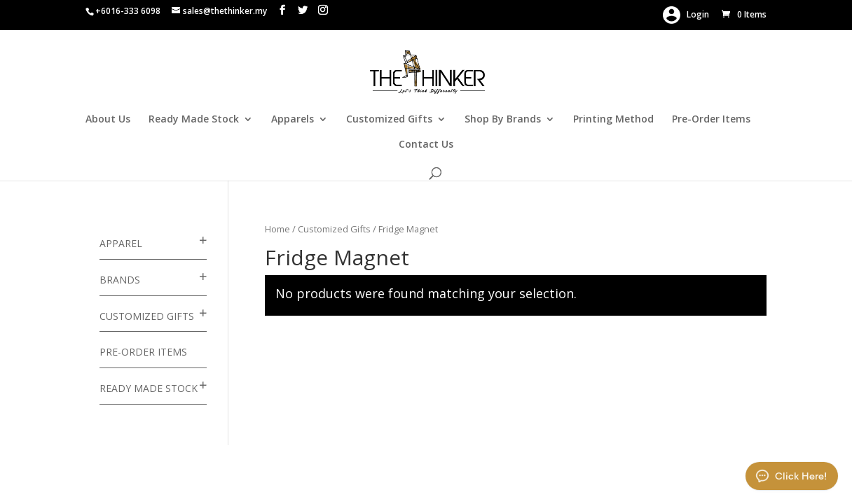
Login (686, 15)
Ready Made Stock (194, 120)
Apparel (121, 243)
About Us (108, 120)
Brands (120, 280)
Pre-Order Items (711, 120)
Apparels (293, 120)
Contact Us (426, 145)
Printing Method (613, 120)
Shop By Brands (503, 120)
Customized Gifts (389, 120)
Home (277, 229)
